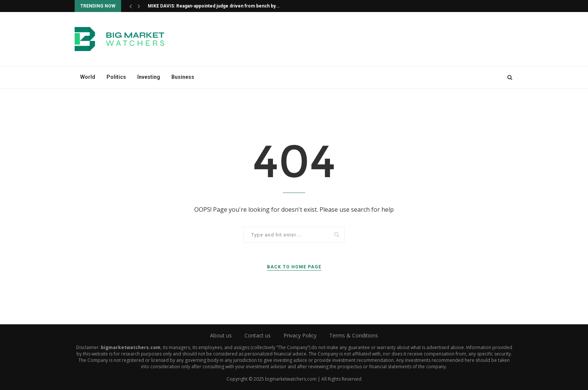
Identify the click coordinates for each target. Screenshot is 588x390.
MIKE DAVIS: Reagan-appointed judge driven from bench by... (214, 6)
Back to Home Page (294, 267)
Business (183, 77)
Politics (116, 77)
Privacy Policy (300, 335)
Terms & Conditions (354, 335)
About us (221, 335)
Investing (149, 77)
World (88, 77)
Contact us (258, 335)
